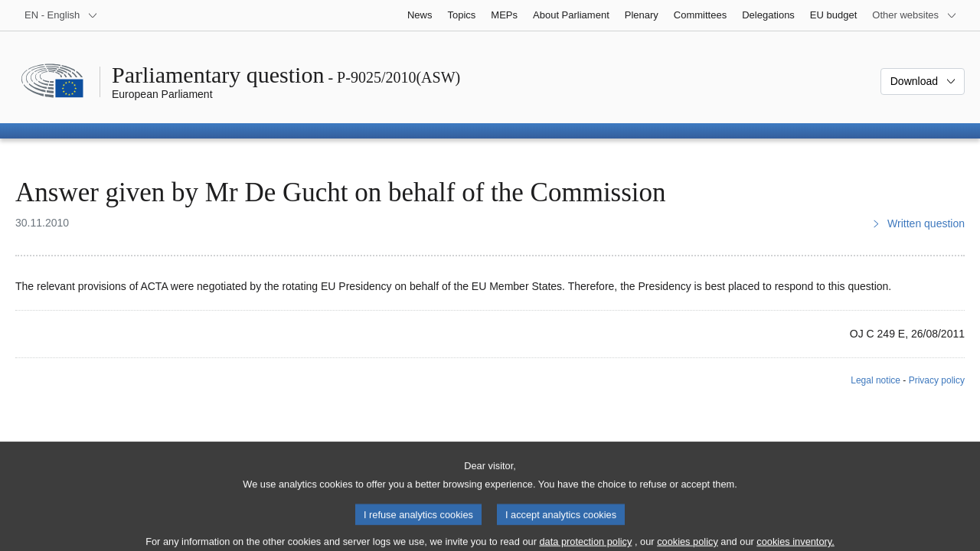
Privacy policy (937, 380)
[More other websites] (915, 15)
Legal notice (875, 380)
